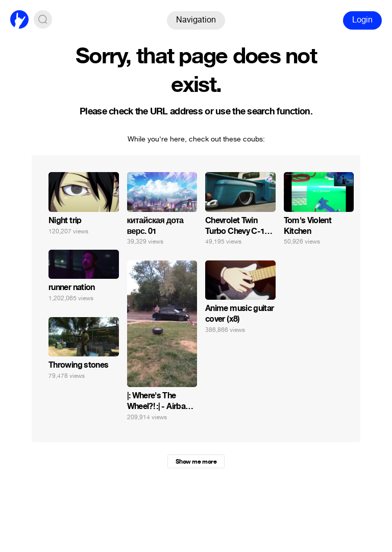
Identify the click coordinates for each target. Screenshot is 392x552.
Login (362, 20)
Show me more (196, 462)
